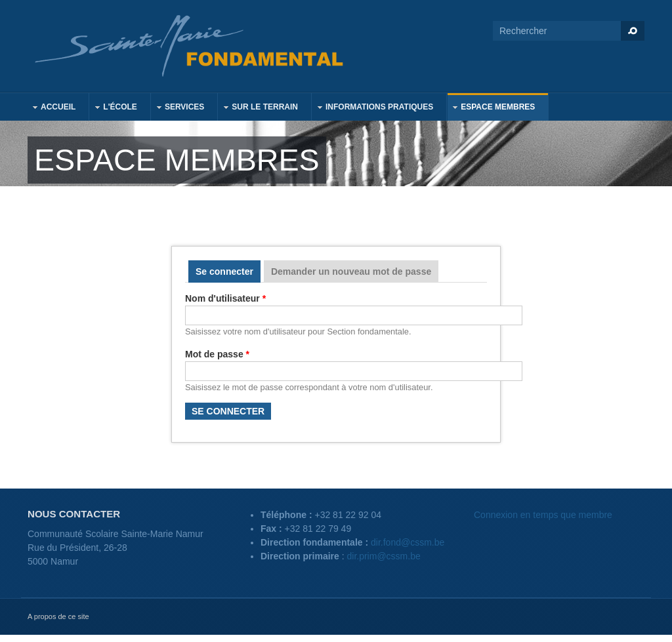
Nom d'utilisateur (225, 298)
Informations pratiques (373, 109)
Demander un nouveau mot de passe (351, 271)
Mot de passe (217, 354)
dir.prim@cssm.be (384, 556)
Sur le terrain (258, 109)
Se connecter (228, 271)
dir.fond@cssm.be (408, 542)
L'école (114, 109)
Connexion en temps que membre (543, 515)
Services (178, 109)
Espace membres (491, 109)
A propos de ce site (58, 616)
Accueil (52, 109)
